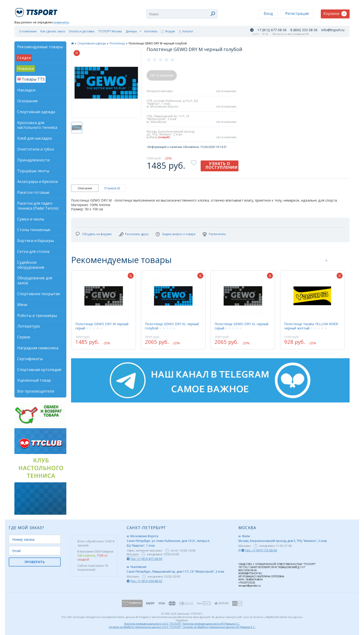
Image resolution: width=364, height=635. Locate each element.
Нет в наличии (162, 75)
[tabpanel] (104, 310)
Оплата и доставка (82, 31)
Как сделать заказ (53, 31)
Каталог (188, 31)
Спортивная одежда (92, 43)
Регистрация (297, 13)
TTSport (37, 11)
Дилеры (131, 31)
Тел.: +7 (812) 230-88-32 (146, 581)
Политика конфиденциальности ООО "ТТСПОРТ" (153, 624)
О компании (28, 31)
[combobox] (182, 14)
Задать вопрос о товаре (179, 234)
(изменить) (61, 23)
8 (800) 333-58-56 (304, 30)
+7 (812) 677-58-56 (272, 30)
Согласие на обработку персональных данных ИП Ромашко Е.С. (219, 627)
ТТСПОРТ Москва (110, 31)
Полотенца (117, 43)
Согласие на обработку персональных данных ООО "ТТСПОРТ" (145, 627)
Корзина (335, 14)
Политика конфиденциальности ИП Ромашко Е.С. (211, 624)
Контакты (151, 31)
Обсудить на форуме (97, 234)
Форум (170, 31)
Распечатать (217, 234)
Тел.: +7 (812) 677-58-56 (146, 559)
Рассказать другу (137, 234)
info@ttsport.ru (333, 30)
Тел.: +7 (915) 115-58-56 (261, 550)
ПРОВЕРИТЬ (35, 562)
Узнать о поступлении (222, 165)
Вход (268, 13)
